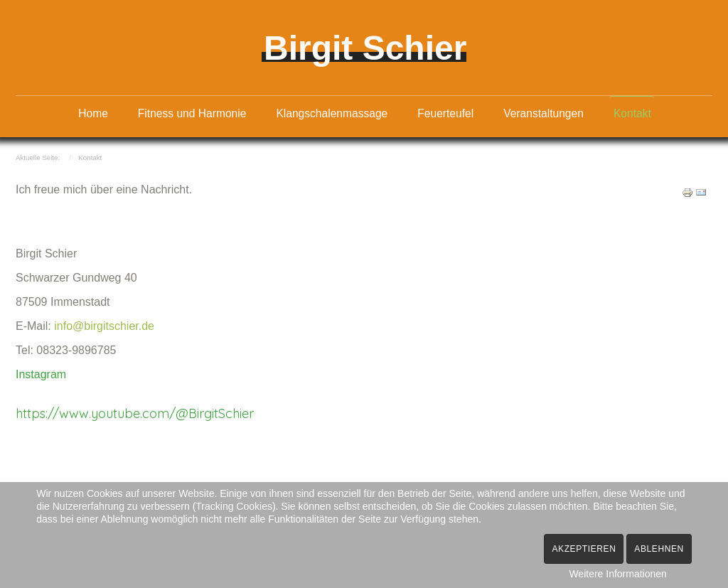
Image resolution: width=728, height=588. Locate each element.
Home (93, 113)
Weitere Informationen (617, 574)
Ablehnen (659, 549)
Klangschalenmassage (332, 113)
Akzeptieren (584, 549)
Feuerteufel (445, 113)
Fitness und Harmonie (192, 113)
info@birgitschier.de (104, 325)
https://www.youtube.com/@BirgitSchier (135, 413)
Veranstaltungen (544, 113)
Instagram (41, 374)
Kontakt (632, 113)
